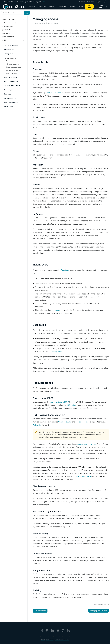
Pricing (52, 7)
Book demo (101, 6)
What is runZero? (10, 50)
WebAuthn (37, 425)
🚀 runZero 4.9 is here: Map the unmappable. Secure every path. (25, 2)
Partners (72, 7)
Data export (8, 94)
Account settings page (86, 444)
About (81, 7)
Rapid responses (9, 23)
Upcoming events (13, 19)
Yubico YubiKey (82, 422)
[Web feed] (69, 630)
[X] (41, 630)
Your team (65, 270)
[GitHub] (63, 630)
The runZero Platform (11, 45)
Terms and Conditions (62, 640)
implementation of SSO (59, 402)
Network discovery (10, 77)
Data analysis (8, 90)
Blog (13, 40)
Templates (7, 30)
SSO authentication (53, 93)
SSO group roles (55, 351)
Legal (43, 640)
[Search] (27, 13)
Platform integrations (11, 81)
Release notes (8, 37)
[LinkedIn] (52, 630)
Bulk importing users (12, 64)
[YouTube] (58, 630)
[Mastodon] (47, 630)
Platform (32, 7)
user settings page (83, 476)
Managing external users (13, 67)
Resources (42, 7)
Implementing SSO (12, 70)
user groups (59, 310)
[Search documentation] (13, 13)
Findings (6, 33)
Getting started (9, 54)
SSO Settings (72, 405)
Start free (89, 6)
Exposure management (12, 86)
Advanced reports (10, 98)
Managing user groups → (99, 611)
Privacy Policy (50, 640)
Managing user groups (13, 61)
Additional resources (11, 102)
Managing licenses (12, 73)
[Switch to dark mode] (104, 2)
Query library (8, 26)
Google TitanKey (65, 422)
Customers (62, 7)
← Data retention (40, 611)
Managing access (10, 58)
